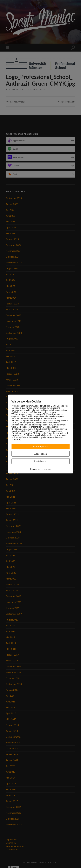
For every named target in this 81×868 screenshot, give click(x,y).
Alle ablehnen (40, 454)
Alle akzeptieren (41, 446)
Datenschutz (35, 469)
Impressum (46, 469)
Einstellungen (41, 461)
